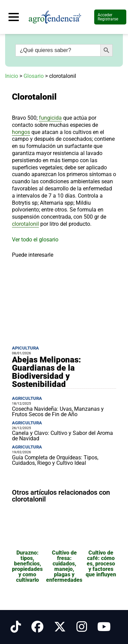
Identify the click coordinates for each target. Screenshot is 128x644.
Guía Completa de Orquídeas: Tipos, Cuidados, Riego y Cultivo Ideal (55, 460)
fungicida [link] (50, 118)
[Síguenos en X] (60, 627)
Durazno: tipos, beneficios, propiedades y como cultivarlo (27, 566)
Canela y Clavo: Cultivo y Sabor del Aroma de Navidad (62, 436)
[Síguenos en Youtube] (104, 627)
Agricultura (27, 398)
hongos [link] (21, 132)
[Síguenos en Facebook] (37, 627)
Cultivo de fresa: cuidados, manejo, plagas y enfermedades (64, 566)
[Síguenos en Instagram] (82, 627)
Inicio (12, 76)
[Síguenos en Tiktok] (16, 627)
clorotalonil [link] (25, 224)
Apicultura (25, 348)
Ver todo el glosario (35, 240)
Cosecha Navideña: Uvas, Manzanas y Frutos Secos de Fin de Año (58, 412)
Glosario (34, 76)
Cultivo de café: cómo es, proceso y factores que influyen (101, 564)
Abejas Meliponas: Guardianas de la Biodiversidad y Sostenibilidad (46, 372)
